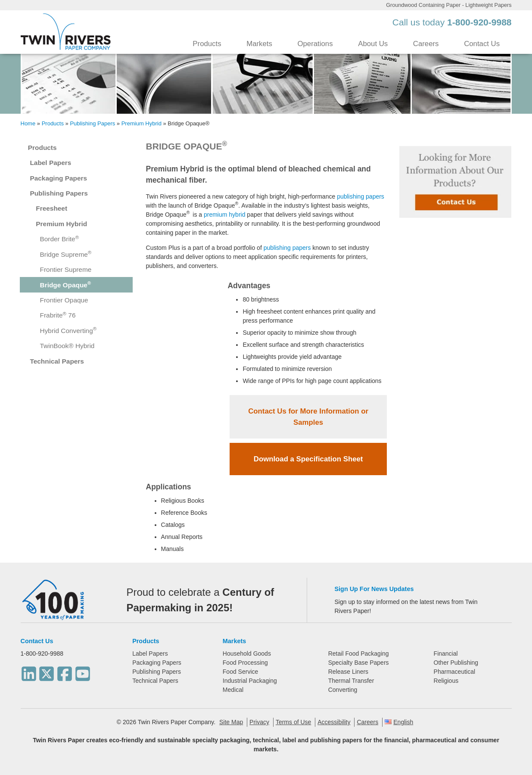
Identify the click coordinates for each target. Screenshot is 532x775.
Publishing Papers (92, 123)
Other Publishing (456, 663)
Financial (446, 654)
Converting (343, 690)
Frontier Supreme (66, 269)
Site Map (231, 722)
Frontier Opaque (64, 300)
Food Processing (245, 663)
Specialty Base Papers (359, 663)
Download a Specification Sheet (308, 459)
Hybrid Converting (68, 330)
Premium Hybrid (142, 123)
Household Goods (247, 654)
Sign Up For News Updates (374, 589)
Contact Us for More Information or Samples (308, 417)
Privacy (259, 722)
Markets (259, 44)
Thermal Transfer (351, 681)
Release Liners (348, 672)
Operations (315, 44)
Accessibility (334, 722)
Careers (426, 44)
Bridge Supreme (66, 254)
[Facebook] (65, 671)
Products (207, 44)
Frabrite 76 (58, 315)
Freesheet (51, 208)
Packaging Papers (58, 178)
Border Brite (60, 239)
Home (28, 123)
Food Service (240, 672)
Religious (446, 681)
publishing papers (361, 196)
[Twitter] (47, 671)
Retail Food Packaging (359, 654)
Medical (233, 690)
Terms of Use (293, 722)
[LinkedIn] (29, 671)
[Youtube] (83, 671)
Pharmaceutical (455, 672)
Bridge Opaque (66, 285)
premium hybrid (224, 215)
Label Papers (50, 163)
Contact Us (482, 44)
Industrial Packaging (250, 681)
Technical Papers (57, 361)
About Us (373, 44)
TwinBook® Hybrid (67, 346)
